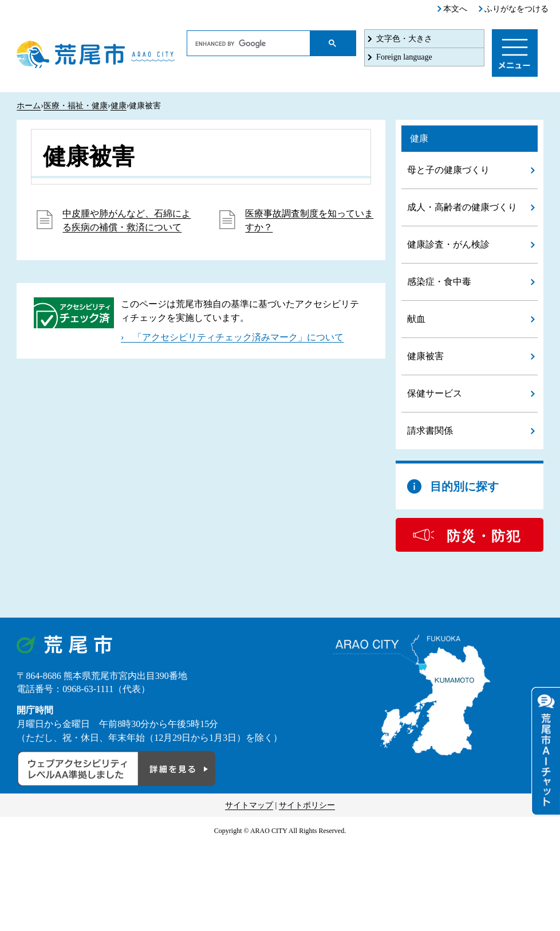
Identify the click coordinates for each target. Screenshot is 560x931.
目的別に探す (464, 486)
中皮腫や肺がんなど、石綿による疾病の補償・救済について (127, 220)
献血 (416, 319)
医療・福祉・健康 (76, 106)
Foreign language (404, 57)
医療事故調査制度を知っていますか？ (309, 220)
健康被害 (425, 356)
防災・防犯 (484, 536)
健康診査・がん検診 (448, 244)
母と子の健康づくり (448, 170)
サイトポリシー (307, 805)
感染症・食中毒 (439, 282)
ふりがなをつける (516, 9)
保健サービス (435, 393)
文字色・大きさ (404, 39)
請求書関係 (430, 431)
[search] (249, 44)
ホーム (29, 106)
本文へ (455, 9)
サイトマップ (249, 805)
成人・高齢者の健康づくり (462, 207)
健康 (119, 106)
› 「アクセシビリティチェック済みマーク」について (232, 337)
